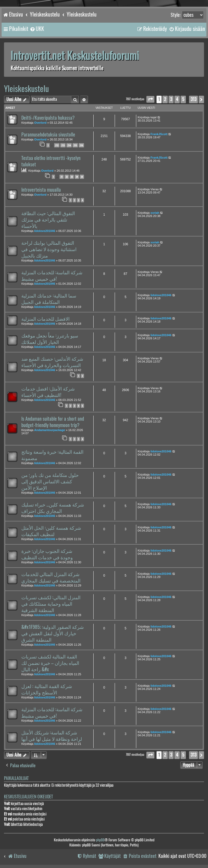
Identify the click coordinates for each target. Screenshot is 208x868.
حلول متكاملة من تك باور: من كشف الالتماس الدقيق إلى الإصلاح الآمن (50, 481)
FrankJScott (159, 134)
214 (69, 145)
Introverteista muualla (41, 190)
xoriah (155, 213)
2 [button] (165, 99)
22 (67, 177)
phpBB (100, 840)
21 (62, 177)
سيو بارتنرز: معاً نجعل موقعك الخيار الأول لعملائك (50, 339)
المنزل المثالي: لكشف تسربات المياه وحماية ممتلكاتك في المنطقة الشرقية (51, 604)
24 (77, 177)
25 (82, 177)
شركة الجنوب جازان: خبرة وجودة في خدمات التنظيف (47, 554)
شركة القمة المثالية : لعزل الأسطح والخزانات (47, 689)
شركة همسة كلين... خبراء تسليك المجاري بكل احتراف (53, 508)
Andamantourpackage (50, 430)
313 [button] (193, 99)
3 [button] (171, 99)
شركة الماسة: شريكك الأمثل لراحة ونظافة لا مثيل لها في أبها (52, 736)
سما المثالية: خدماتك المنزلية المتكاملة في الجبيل (49, 299)
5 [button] (183, 99)
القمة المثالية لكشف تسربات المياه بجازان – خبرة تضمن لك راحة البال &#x (50, 663)
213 (63, 145)
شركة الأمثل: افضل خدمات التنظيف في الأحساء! (48, 392)
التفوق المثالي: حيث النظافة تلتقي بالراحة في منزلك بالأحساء (48, 220)
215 (75, 145)
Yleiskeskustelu (26, 89)
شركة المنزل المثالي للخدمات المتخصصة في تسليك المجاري (51, 577)
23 (72, 177)
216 (81, 145)
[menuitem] (37, 29)
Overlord (40, 123)
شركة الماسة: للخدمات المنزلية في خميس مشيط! (52, 276)
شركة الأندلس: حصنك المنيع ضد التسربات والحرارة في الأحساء (52, 362)
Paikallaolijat (16, 778)
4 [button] (177, 99)
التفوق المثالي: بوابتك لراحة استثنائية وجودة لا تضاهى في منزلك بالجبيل (49, 249)
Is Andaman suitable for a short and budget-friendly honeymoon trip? (53, 422)
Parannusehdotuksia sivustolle (48, 135)
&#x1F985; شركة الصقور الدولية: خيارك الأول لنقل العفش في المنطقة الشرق (53, 633)
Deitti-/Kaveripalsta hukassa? (48, 118)
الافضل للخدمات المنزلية (45, 319)
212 (57, 145)
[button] (150, 99)
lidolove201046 (45, 231)
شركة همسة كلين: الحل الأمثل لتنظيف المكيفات (51, 531)
